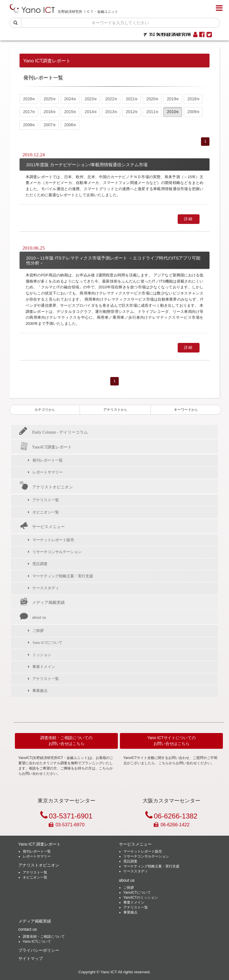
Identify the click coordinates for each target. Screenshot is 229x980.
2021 (130, 99)
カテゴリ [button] (45, 410)
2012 (130, 112)
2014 (89, 112)
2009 (192, 112)
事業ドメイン (44, 667)
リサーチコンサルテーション (57, 552)
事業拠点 (40, 691)
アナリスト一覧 (46, 500)
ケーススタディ (46, 588)
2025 (48, 99)
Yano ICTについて (47, 642)
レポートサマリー (48, 472)
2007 (48, 125)
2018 (192, 99)
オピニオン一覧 (46, 512)
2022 (110, 99)
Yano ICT (109, 972)
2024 (69, 99)
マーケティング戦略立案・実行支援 (63, 576)
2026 (28, 99)
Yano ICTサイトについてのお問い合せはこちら (172, 741)
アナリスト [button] (115, 410)
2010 (171, 112)
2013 (110, 112)
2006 (69, 125)
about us (33, 617)
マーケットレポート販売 (53, 540)
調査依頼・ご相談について (44, 937)
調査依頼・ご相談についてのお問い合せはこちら (66, 741)
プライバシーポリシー (39, 950)
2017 (28, 112)
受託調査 (40, 564)
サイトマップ (31, 958)
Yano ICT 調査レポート (40, 844)
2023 (89, 99)
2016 (48, 112)
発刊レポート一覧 (48, 460)
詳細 (189, 219)
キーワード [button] (186, 410)
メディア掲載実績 (42, 602)
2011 (151, 112)
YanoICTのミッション (141, 897)
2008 (28, 125)
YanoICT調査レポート (46, 447)
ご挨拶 (38, 631)
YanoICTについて (137, 893)
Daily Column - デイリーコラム (54, 432)
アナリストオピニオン (46, 487)
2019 (171, 99)
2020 (151, 99)
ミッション (42, 655)
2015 (69, 112)
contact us (28, 929)
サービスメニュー (42, 526)
